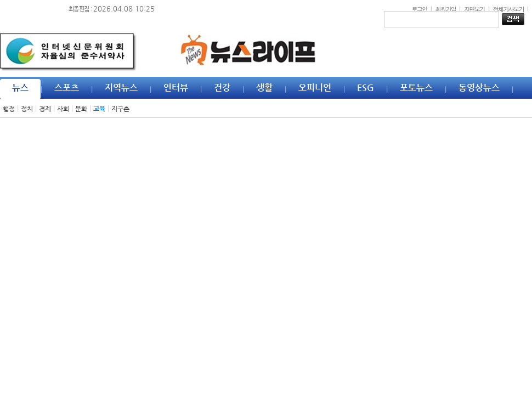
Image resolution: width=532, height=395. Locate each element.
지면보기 (474, 9)
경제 (45, 109)
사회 (63, 109)
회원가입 (446, 9)
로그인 (419, 9)
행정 (9, 109)
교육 (99, 109)
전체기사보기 (508, 9)
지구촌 (120, 109)
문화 (81, 109)
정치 (27, 109)
